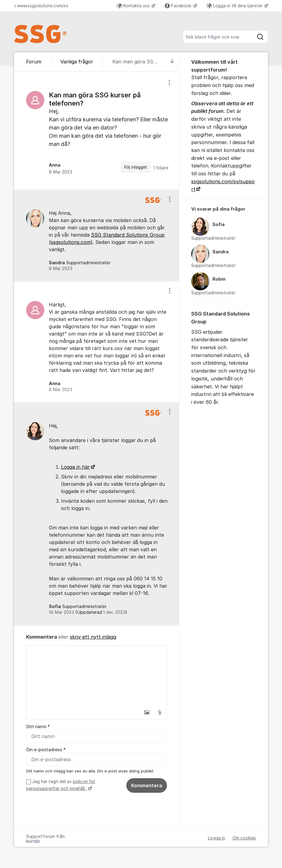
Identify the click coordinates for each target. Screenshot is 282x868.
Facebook (179, 6)
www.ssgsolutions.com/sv (41, 6)
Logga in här (75, 467)
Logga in (217, 838)
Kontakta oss (134, 6)
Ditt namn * (38, 727)
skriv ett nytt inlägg (93, 637)
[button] (147, 712)
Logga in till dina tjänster (235, 6)
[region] (96, 130)
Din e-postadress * (46, 750)
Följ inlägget (136, 167)
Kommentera (147, 785)
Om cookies (244, 838)
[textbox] (96, 676)
